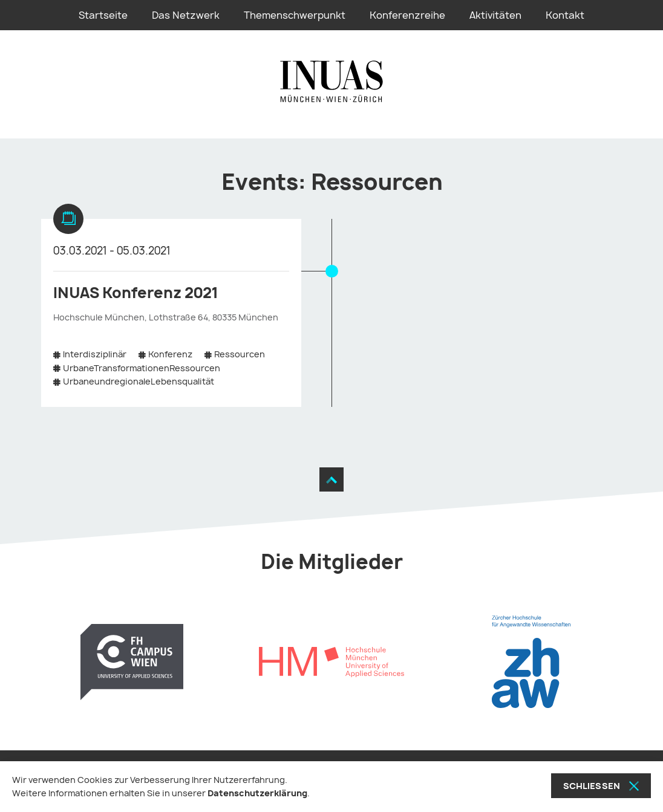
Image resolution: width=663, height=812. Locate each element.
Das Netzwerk (186, 15)
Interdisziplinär (95, 354)
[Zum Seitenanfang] (331, 479)
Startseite (103, 15)
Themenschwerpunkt (295, 15)
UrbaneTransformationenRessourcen (142, 368)
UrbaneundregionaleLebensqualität (139, 381)
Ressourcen (240, 354)
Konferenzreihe (407, 15)
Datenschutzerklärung (257, 793)
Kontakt (565, 15)
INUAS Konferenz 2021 (136, 293)
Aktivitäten (495, 15)
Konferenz (170, 354)
